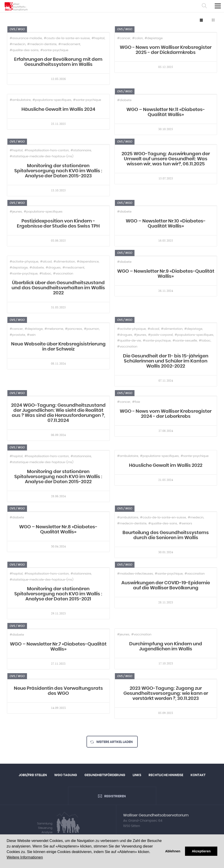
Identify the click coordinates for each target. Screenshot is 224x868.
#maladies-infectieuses (135, 574)
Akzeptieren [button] (201, 851)
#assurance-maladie (26, 38)
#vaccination (63, 274)
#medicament (69, 44)
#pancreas (74, 329)
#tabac (45, 274)
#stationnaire (81, 151)
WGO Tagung (66, 775)
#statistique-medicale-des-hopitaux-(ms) (42, 156)
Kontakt (198, 775)
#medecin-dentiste (42, 44)
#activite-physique (24, 262)
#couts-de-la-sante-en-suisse (67, 38)
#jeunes (16, 212)
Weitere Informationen (25, 857)
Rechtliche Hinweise (166, 775)
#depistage (154, 38)
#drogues (53, 268)
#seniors (186, 524)
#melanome (54, 329)
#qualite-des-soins (24, 50)
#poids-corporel (160, 335)
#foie (136, 402)
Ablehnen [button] (173, 851)
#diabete (124, 100)
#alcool (46, 262)
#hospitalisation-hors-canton (47, 151)
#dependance (88, 262)
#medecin (18, 44)
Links (137, 775)
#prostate (17, 335)
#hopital (98, 38)
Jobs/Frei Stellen (33, 775)
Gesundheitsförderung (105, 775)
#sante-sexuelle (185, 341)
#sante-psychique (54, 50)
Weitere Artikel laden (114, 742)
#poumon (91, 329)
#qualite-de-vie (129, 341)
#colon (137, 38)
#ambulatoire (20, 100)
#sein (31, 335)
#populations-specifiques (52, 100)
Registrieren (115, 797)
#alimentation (64, 262)
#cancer (124, 38)
